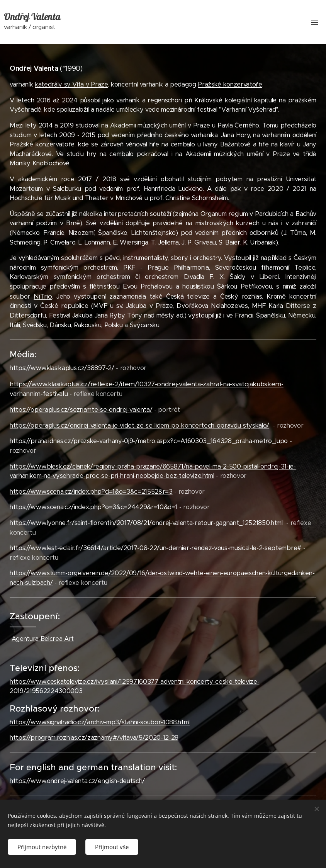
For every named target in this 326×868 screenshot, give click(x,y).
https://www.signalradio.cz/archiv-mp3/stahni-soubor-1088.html (100, 722)
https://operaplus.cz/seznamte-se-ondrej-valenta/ (81, 410)
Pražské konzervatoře (230, 84)
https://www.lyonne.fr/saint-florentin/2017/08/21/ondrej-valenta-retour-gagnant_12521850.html (146, 523)
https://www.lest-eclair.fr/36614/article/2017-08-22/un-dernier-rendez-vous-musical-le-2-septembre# (155, 548)
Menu (314, 22)
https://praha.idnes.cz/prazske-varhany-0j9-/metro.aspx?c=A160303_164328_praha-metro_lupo (149, 441)
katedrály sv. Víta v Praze (71, 84)
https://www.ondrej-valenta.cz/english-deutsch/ (77, 781)
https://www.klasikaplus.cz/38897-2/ (62, 368)
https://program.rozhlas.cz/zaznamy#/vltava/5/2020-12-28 (94, 738)
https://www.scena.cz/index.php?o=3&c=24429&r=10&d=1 (93, 507)
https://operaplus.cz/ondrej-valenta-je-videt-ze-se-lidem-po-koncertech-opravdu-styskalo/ (139, 426)
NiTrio (43, 296)
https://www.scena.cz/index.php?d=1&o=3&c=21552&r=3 (91, 492)
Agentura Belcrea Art (43, 639)
